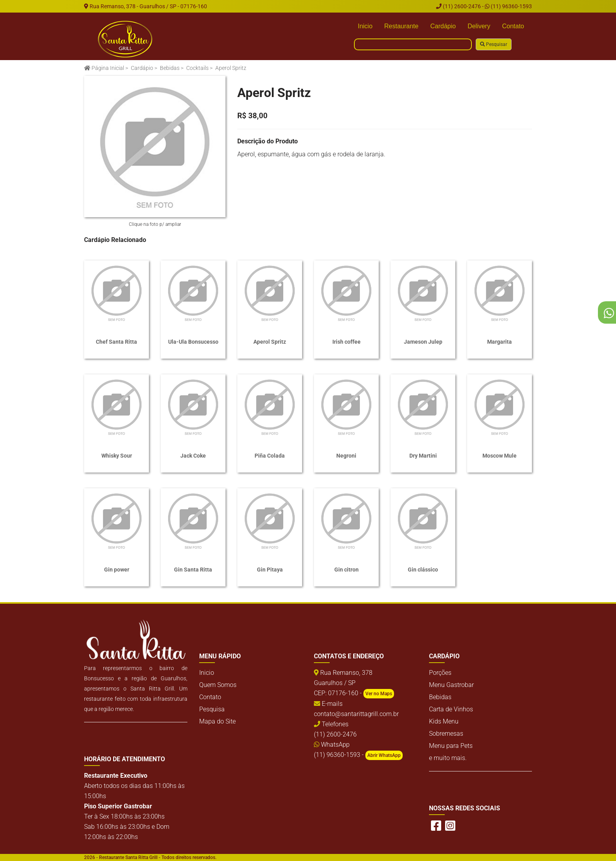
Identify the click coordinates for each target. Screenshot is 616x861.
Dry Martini (423, 456)
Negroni (346, 456)
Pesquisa (212, 709)
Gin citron (346, 570)
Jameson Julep (423, 342)
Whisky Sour (117, 456)
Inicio (365, 26)
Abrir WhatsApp (384, 755)
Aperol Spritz (270, 342)
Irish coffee (346, 342)
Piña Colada (270, 456)
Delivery (479, 26)
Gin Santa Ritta (193, 570)
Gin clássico (423, 570)
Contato (513, 26)
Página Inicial (104, 68)
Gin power (117, 570)
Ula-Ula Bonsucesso (193, 342)
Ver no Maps (379, 694)
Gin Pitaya (270, 570)
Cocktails (197, 68)
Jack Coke (193, 456)
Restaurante (401, 26)
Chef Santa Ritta (116, 342)
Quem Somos (218, 685)
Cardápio (443, 26)
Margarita (500, 342)
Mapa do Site (217, 721)
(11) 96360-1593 (508, 6)
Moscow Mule (500, 456)
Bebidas (170, 68)
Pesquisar (494, 44)
